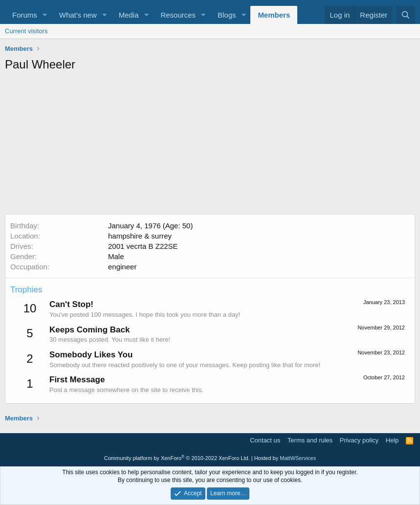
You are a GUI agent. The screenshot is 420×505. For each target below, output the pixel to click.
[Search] (406, 15)
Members (274, 15)
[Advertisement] (210, 146)
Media (129, 15)
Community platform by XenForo (177, 458)
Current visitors (26, 31)
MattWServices (298, 458)
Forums (25, 15)
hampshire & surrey (140, 236)
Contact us (265, 440)
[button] (45, 15)
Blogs (227, 15)
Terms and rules (310, 440)
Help (392, 440)
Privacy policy (359, 440)
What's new (78, 15)
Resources (178, 15)
